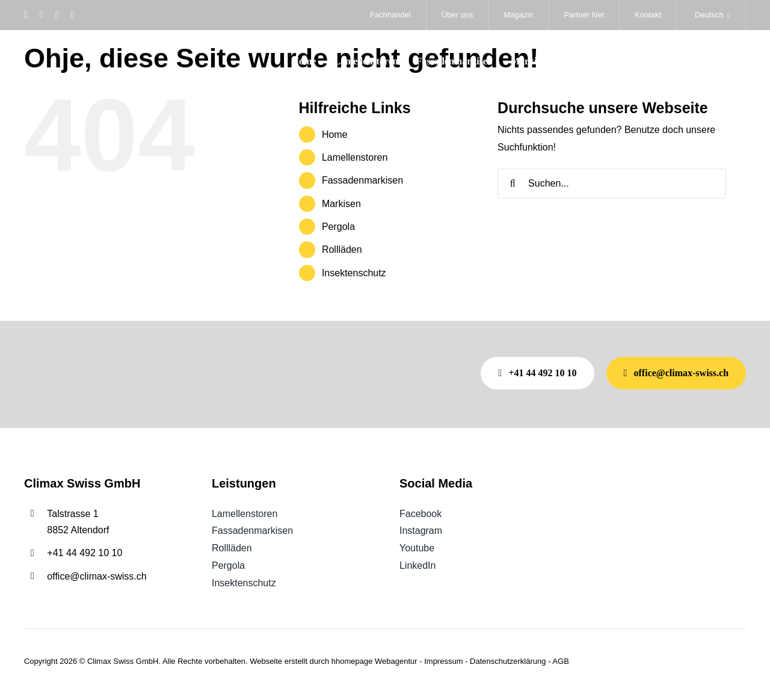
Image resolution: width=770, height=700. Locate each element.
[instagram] (42, 15)
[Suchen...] (612, 184)
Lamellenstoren (355, 157)
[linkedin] (72, 15)
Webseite (266, 661)
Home (335, 135)
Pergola (338, 227)
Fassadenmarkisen (362, 180)
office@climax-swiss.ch (97, 576)
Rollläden (342, 249)
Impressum (443, 661)
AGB (560, 661)
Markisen (341, 204)
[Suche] (513, 184)
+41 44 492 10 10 (85, 553)
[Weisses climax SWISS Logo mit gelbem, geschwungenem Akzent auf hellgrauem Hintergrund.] (85, 47)
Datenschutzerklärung (508, 661)
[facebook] (26, 15)
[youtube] (57, 15)
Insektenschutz (354, 273)
